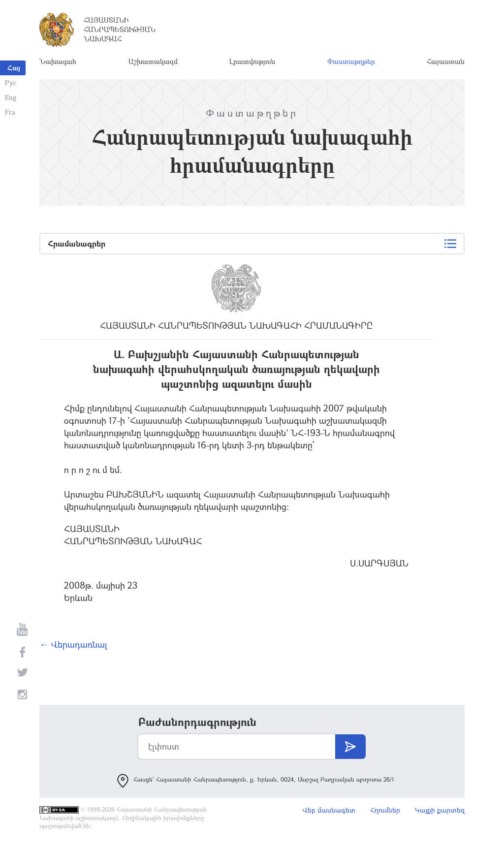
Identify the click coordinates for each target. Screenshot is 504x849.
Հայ (14, 68)
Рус (11, 82)
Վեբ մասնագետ (329, 810)
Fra (10, 112)
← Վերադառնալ (73, 644)
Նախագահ (58, 61)
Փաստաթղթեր (351, 61)
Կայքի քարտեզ (440, 810)
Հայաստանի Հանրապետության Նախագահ (120, 29)
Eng (11, 97)
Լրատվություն (252, 61)
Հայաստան (446, 61)
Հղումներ (385, 810)
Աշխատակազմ (153, 61)
